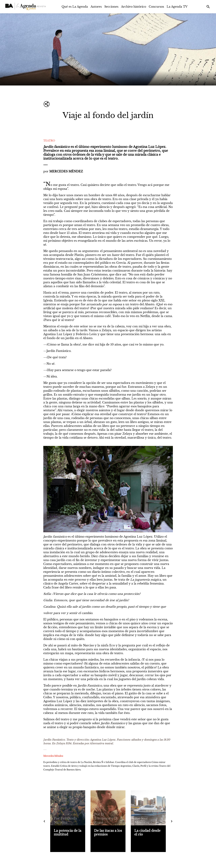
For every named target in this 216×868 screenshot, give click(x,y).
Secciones (111, 7)
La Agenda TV (177, 7)
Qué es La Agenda (75, 7)
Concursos (156, 7)
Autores (96, 7)
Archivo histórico (134, 7)
